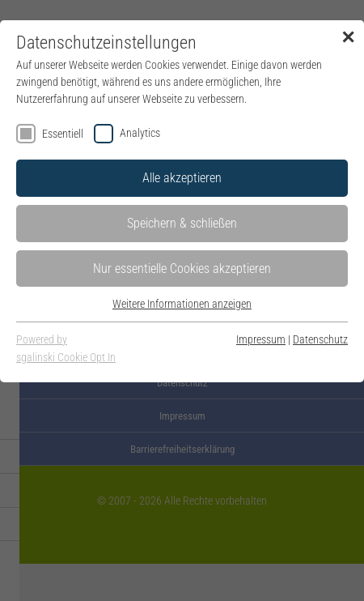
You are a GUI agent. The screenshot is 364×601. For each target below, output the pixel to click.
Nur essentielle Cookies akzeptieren (182, 269)
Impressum (261, 339)
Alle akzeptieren (182, 178)
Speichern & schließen (182, 223)
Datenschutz (320, 339)
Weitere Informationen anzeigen (182, 304)
